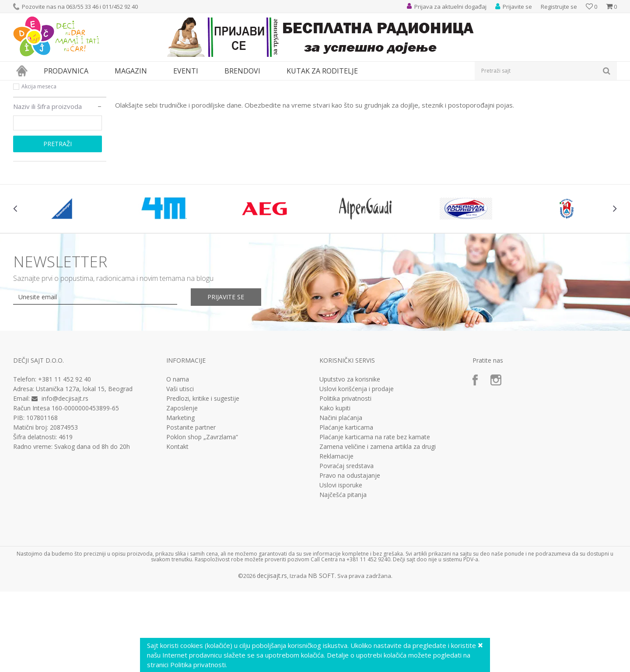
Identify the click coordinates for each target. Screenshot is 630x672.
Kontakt (177, 527)
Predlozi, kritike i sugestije (203, 479)
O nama (178, 460)
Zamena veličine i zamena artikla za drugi (378, 527)
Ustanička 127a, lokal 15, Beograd (84, 469)
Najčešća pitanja (343, 575)
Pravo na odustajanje (350, 556)
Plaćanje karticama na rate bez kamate (375, 518)
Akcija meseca (39, 167)
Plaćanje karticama (346, 508)
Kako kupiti (335, 489)
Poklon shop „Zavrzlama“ (202, 518)
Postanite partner (191, 508)
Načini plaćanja (341, 498)
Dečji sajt (24, 86)
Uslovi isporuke (341, 566)
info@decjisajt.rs (65, 479)
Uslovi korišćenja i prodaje (357, 469)
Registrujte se (559, 7)
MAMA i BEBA (88, 86)
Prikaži (524, 100)
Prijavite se (228, 377)
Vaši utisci (180, 469)
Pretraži (58, 224)
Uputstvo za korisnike (350, 460)
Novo (28, 156)
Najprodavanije (41, 135)
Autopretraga (417, 100)
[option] (63, 289)
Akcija (29, 146)
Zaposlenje (182, 489)
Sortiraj (456, 100)
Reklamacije (336, 537)
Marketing (180, 498)
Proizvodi (53, 86)
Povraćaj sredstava (346, 546)
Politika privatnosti (345, 479)
